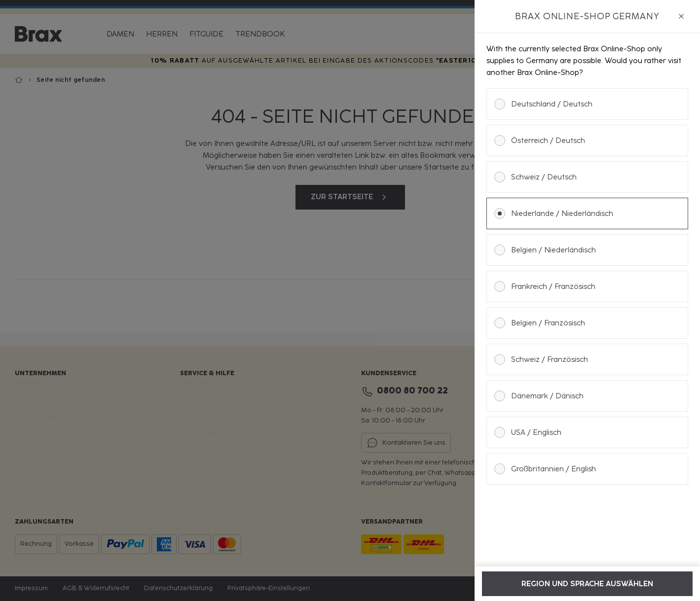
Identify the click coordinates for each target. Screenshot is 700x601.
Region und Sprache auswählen (587, 584)
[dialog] (587, 300)
